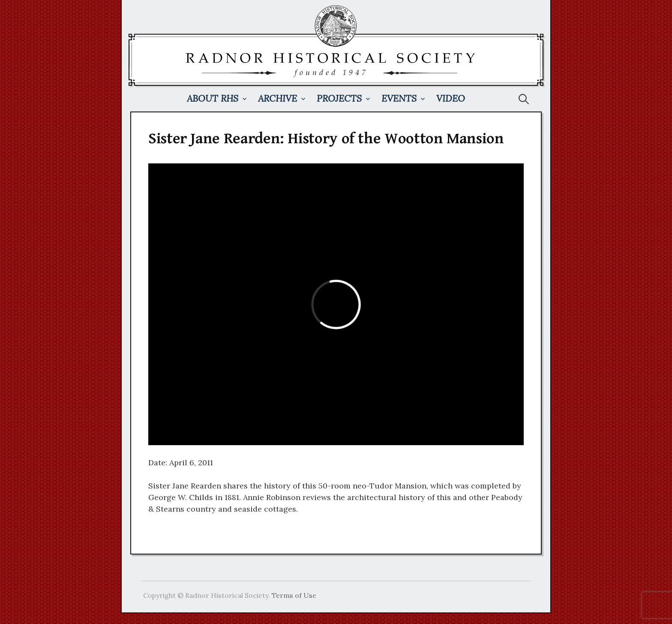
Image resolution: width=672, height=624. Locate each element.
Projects (339, 98)
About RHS (213, 98)
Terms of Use (294, 595)
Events (399, 98)
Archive (277, 98)
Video (451, 98)
